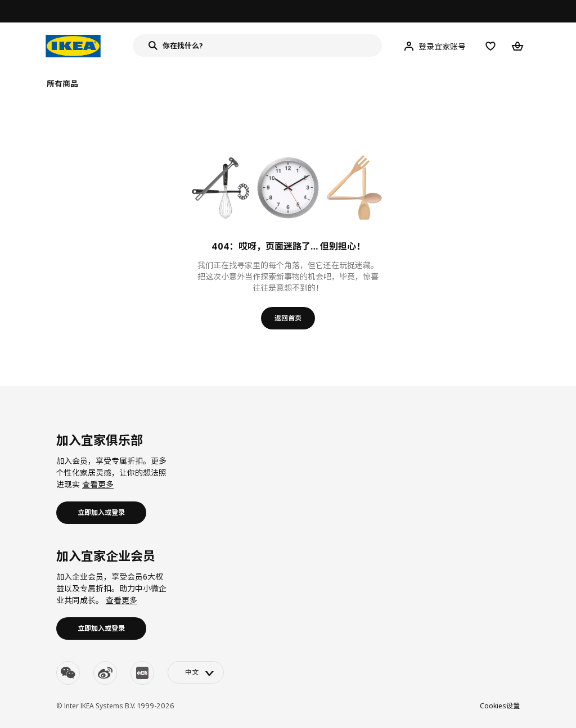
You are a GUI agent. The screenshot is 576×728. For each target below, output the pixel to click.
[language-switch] (196, 672)
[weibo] (105, 673)
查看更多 (98, 484)
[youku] (142, 673)
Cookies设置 (500, 706)
